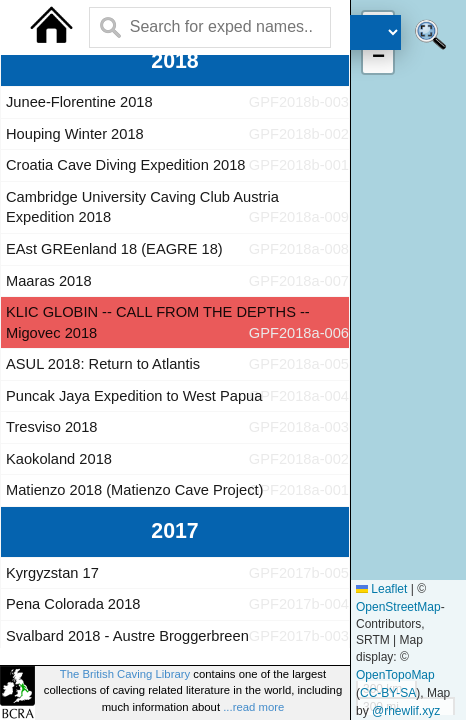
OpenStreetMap (398, 607)
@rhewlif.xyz (406, 711)
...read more (253, 707)
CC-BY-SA (388, 693)
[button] (378, 58)
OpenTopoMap (395, 675)
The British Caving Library (125, 674)
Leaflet (381, 589)
